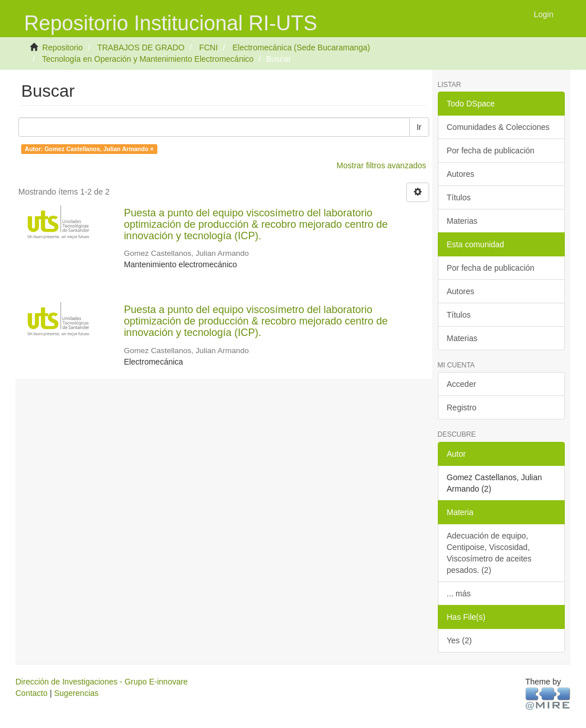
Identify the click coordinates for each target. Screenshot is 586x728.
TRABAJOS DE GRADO (141, 48)
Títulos (459, 197)
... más (459, 594)
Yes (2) (460, 640)
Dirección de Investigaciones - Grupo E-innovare (102, 682)
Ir (419, 127)
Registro (462, 407)
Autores (461, 174)
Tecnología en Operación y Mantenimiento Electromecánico (148, 59)
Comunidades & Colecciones (498, 127)
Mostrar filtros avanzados (381, 165)
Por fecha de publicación (491, 151)
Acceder (462, 384)
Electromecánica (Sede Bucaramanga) (301, 48)
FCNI (209, 48)
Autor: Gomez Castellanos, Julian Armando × (89, 149)
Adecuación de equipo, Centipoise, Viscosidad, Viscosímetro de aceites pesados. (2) (489, 553)
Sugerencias (76, 693)
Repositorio (63, 48)
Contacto (31, 693)
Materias (462, 221)
